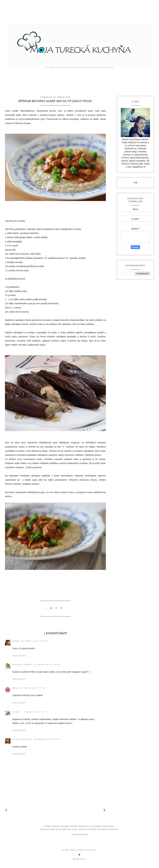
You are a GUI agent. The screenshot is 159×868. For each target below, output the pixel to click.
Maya (15, 688)
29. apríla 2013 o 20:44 (34, 641)
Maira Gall (79, 859)
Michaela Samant (23, 664)
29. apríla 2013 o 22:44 (47, 664)
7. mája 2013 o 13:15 (35, 712)
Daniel (16, 641)
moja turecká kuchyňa (84, 850)
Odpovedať (19, 656)
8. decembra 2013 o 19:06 (46, 739)
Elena (16, 712)
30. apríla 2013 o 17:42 (33, 688)
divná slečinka (21, 739)
